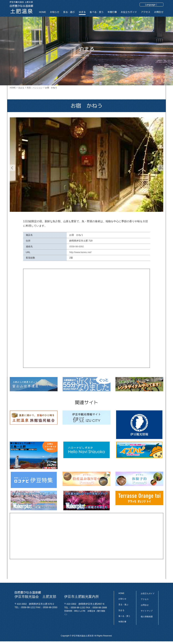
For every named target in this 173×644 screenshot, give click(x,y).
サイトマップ (147, 611)
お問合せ (145, 605)
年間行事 (122, 622)
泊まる (121, 610)
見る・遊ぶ (123, 605)
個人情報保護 (147, 616)
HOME (121, 593)
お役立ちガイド (148, 593)
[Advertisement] (86, 536)
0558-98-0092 (76, 246)
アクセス (145, 599)
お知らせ (122, 599)
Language (151, 5)
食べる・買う (124, 616)
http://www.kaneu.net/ (80, 252)
